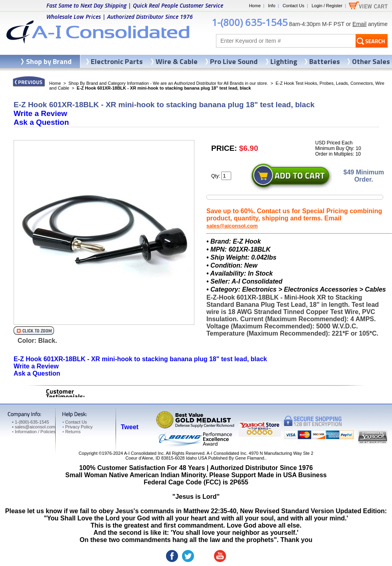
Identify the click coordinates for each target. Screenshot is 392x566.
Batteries (325, 61)
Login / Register (327, 6)
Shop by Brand (49, 61)
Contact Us (293, 6)
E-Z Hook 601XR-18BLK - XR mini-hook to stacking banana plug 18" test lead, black (140, 359)
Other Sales (371, 61)
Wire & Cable (177, 61)
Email (359, 24)
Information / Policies (34, 432)
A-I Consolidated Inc (144, 453)
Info (272, 6)
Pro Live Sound (234, 61)
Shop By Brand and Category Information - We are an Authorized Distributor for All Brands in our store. (168, 83)
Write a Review (40, 113)
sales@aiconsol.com (232, 226)
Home (255, 6)
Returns (71, 432)
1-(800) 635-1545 (250, 22)
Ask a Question (41, 122)
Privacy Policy (77, 427)
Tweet (130, 427)
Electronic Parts (117, 61)
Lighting (284, 61)
